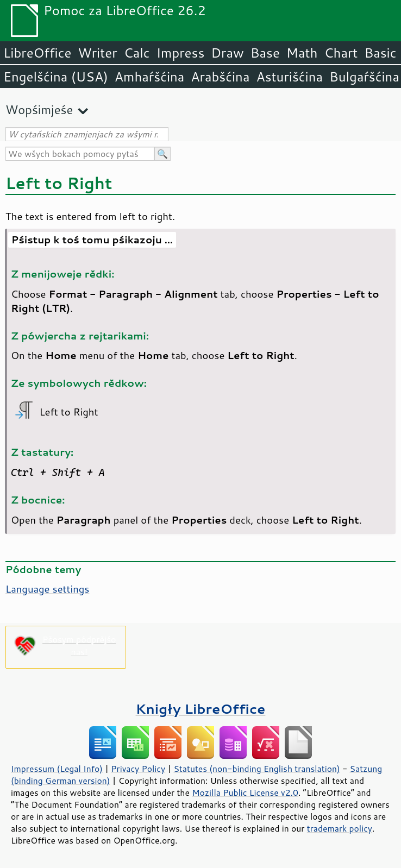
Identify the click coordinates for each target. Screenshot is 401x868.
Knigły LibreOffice (201, 709)
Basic (380, 53)
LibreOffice (37, 53)
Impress (181, 53)
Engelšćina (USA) (56, 77)
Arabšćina (220, 77)
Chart (341, 53)
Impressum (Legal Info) (57, 769)
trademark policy (340, 828)
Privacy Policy (138, 769)
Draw (227, 53)
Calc (137, 53)
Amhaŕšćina (149, 77)
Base (265, 53)
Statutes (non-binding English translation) (256, 769)
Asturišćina (289, 77)
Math (302, 53)
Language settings (47, 589)
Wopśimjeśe (39, 109)
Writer (97, 53)
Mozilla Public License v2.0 (245, 792)
